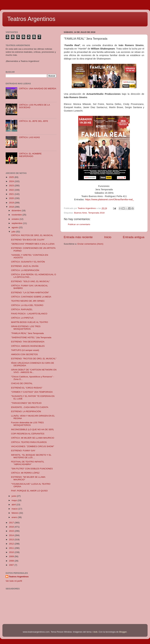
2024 (12, 181)
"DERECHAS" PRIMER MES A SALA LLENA (33, 244)
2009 (12, 556)
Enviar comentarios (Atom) (90, 244)
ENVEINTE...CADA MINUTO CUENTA (30, 407)
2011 (12, 548)
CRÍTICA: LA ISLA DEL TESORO (27, 305)
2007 (12, 565)
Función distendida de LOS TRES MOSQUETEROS (27, 424)
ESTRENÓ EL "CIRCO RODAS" (27, 388)
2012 (12, 544)
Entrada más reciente (78, 237)
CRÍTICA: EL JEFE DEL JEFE (33, 121)
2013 (12, 540)
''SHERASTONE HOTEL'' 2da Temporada (31, 337)
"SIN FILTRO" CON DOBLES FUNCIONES (32, 469)
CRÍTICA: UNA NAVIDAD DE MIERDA (37, 89)
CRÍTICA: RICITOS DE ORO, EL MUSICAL (32, 235)
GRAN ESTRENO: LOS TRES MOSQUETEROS (26, 328)
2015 (12, 531)
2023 (12, 186)
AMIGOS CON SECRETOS (25, 354)
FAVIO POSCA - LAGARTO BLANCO (29, 314)
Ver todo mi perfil (14, 581)
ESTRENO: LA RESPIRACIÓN (26, 411)
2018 (12, 207)
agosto (15, 227)
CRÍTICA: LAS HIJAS (29, 137)
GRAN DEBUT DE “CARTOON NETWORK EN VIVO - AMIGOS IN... (34, 371)
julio (14, 232)
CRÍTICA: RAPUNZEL (22, 309)
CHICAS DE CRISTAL (22, 383)
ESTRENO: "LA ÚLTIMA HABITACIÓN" (30, 293)
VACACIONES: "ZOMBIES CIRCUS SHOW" (33, 446)
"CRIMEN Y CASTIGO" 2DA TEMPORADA (32, 392)
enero (15, 517)
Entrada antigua (134, 237)
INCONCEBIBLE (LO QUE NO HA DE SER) (32, 429)
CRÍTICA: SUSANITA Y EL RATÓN (28, 262)
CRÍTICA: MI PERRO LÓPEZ (25, 473)
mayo (15, 500)
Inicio (108, 237)
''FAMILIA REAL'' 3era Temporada (27, 333)
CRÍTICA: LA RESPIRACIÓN (25, 270)
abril (14, 505)
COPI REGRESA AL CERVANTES (28, 434)
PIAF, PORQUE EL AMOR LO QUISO (29, 491)
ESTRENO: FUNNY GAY (23, 451)
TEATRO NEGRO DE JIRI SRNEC (28, 301)
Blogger (123, 632)
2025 (12, 177)
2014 (12, 535)
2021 (12, 194)
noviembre (17, 215)
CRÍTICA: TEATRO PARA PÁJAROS (29, 442)
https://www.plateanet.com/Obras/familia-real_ (109, 199)
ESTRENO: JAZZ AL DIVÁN (25, 266)
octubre (16, 219)
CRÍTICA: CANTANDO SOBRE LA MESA (31, 297)
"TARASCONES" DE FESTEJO (26, 403)
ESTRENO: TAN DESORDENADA (28, 342)
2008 (12, 561)
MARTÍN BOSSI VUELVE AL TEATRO (30, 322)
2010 (12, 552)
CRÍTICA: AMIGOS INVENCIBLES (28, 346)
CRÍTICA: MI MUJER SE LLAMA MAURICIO (33, 438)
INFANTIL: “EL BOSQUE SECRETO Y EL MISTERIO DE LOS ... (31, 456)
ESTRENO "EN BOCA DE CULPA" (28, 240)
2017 (12, 523)
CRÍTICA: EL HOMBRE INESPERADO (30, 155)
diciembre (17, 211)
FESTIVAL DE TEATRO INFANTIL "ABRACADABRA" (28, 463)
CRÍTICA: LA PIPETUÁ (22, 318)
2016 (12, 527)
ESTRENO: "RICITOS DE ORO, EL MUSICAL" (34, 359)
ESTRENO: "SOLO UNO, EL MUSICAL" (31, 281)
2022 (12, 190)
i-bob (95, 632)
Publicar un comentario (79, 224)
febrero (15, 513)
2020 (12, 198)
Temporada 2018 (96, 213)
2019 (12, 203)
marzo (15, 509)
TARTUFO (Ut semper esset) (25, 350)
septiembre (17, 223)
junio (14, 496)
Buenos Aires (81, 213)
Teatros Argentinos (31, 19)
